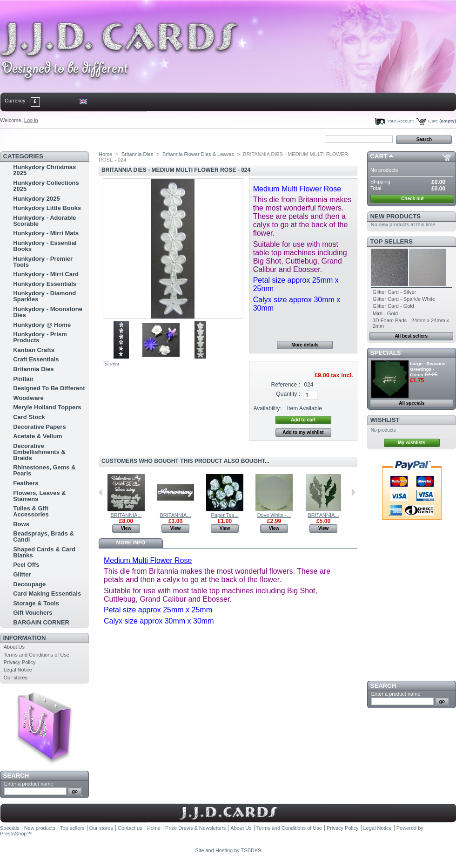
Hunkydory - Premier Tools (43, 262)
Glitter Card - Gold (393, 306)
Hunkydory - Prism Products (40, 337)
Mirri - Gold (385, 313)
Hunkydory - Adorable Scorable (44, 221)
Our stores (16, 678)
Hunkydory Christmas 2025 (44, 170)
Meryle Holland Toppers (47, 407)
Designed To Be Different (49, 388)
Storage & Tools (36, 603)
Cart (379, 156)
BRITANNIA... (126, 515)
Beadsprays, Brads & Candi (44, 536)
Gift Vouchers (33, 613)
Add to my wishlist (303, 432)
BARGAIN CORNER (41, 622)
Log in (31, 120)
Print (114, 364)
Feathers (26, 483)
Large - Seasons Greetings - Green (428, 369)
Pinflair (23, 379)
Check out (412, 199)
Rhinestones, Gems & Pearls (44, 470)
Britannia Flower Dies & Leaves (198, 154)
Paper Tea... (225, 515)
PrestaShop (13, 834)
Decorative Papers (39, 427)
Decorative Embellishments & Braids (39, 452)
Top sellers (392, 241)
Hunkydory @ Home (42, 325)
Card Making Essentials (47, 593)
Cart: (433, 121)
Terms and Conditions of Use (37, 655)
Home (15, 139)
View (126, 528)
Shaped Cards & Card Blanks (44, 552)
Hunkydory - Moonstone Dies (48, 312)
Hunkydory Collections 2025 (46, 186)
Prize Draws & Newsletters (195, 828)
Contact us (130, 828)
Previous (101, 492)
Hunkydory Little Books (47, 208)
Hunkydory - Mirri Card (46, 274)
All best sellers (411, 336)
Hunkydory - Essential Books (45, 246)
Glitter (22, 574)
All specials (412, 403)
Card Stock (29, 417)
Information (25, 638)
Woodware (28, 398)
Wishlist (385, 420)
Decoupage (29, 584)
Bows (21, 524)
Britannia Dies (33, 369)
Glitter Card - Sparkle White (404, 299)
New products (396, 216)
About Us (14, 647)
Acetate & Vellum (38, 436)
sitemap (77, 139)
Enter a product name (29, 784)
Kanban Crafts (34, 350)
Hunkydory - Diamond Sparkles (44, 296)
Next (353, 492)
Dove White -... (274, 515)
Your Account (400, 121)
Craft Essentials (36, 359)
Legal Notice (18, 670)
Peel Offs (26, 565)
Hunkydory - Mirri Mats (46, 233)
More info (131, 542)
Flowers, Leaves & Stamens (39, 496)
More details (305, 345)
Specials (386, 353)
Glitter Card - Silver (395, 292)
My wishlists (412, 443)
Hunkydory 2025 (36, 199)
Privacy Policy (20, 662)
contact (46, 139)
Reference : (286, 385)
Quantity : (288, 394)
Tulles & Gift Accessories (31, 511)
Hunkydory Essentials (45, 284)
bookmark (107, 139)
